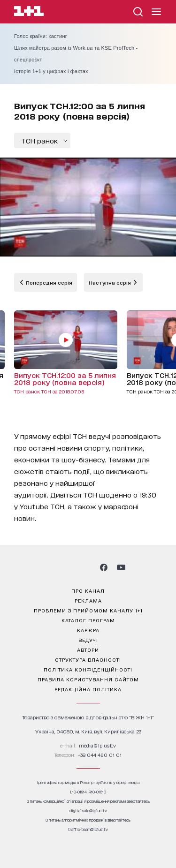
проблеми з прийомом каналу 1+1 (88, 610)
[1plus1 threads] (71, 567)
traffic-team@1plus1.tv (88, 829)
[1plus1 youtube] (121, 567)
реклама (88, 600)
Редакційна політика (88, 689)
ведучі (88, 640)
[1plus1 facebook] (104, 567)
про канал (88, 590)
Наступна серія (111, 282)
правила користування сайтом (88, 679)
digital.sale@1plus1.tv (88, 811)
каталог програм (88, 620)
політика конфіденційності (88, 669)
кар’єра (88, 630)
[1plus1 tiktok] (87, 567)
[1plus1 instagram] (54, 567)
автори (88, 649)
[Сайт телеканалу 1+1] (29, 12)
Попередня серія (48, 282)
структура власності (88, 659)
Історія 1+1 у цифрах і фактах (51, 71)
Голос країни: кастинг (41, 36)
